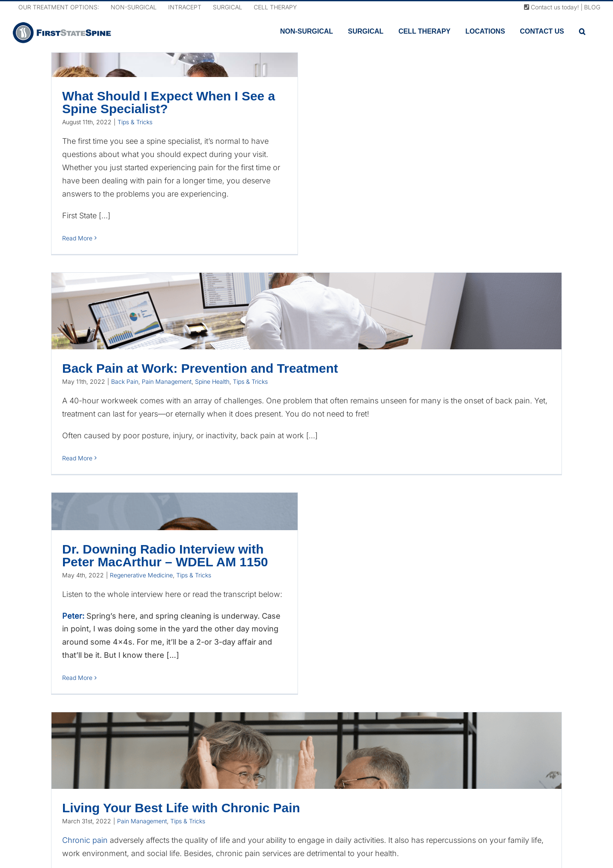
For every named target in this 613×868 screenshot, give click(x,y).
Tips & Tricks (135, 122)
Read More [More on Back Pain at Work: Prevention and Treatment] (77, 458)
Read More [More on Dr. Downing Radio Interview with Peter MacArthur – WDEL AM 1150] (77, 678)
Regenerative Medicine (141, 575)
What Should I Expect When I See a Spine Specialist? (169, 102)
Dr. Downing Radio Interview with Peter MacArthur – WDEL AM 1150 (165, 555)
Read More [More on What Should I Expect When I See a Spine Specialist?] (77, 238)
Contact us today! (551, 7)
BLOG (592, 7)
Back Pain (125, 381)
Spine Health (212, 381)
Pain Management (167, 381)
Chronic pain (85, 840)
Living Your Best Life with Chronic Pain (181, 808)
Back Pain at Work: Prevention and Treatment (200, 368)
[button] (582, 31)
